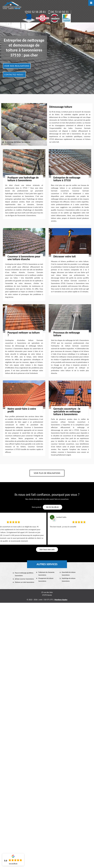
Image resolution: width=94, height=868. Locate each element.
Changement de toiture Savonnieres (46, 580)
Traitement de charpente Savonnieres (46, 574)
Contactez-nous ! (14, 75)
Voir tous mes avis (47, 549)
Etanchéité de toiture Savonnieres (69, 574)
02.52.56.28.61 (52, 507)
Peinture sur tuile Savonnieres (25, 582)
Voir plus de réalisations (47, 473)
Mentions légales (61, 600)
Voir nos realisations (17, 66)
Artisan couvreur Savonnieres (24, 579)
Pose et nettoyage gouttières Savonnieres (24, 574)
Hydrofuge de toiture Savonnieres (69, 580)
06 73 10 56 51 (58, 12)
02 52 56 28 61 (35, 12)
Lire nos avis (13, 864)
